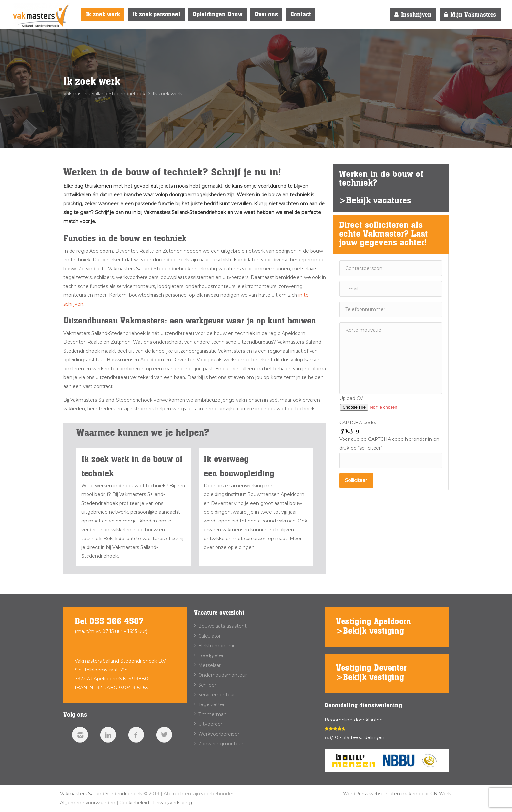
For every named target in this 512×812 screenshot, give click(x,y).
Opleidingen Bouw (217, 15)
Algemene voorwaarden (88, 803)
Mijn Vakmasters (470, 15)
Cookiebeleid (134, 803)
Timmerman (212, 714)
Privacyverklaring (173, 803)
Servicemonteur (217, 695)
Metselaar (209, 665)
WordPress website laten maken (380, 794)
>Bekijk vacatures (375, 201)
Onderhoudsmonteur (223, 675)
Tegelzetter (211, 704)
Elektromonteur (216, 646)
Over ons (266, 15)
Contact (301, 15)
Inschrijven (413, 15)
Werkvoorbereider (219, 734)
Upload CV (381, 403)
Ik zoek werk (103, 15)
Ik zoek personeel (156, 15)
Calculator (209, 636)
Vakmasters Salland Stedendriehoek (101, 794)
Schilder (207, 685)
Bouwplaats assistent (222, 626)
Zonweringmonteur (221, 744)
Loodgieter (211, 655)
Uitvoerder (210, 724)
